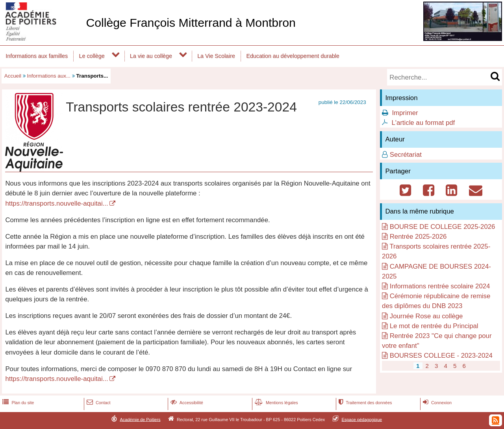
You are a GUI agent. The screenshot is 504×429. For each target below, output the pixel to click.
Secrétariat (406, 155)
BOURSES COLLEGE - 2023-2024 (441, 356)
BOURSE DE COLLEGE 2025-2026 (443, 227)
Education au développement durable (293, 56)
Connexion (436, 403)
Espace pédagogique (362, 419)
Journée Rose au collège (426, 316)
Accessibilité (186, 403)
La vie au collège (151, 56)
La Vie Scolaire (216, 56)
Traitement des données (364, 403)
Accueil (13, 76)
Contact (98, 403)
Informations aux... (49, 76)
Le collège (92, 56)
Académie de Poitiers (140, 419)
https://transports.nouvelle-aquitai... (57, 203)
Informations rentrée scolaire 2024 (440, 286)
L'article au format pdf (423, 123)
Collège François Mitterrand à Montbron (191, 23)
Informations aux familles (37, 56)
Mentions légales (276, 403)
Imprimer (405, 113)
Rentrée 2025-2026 (418, 237)
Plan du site (17, 403)
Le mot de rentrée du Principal (434, 326)
